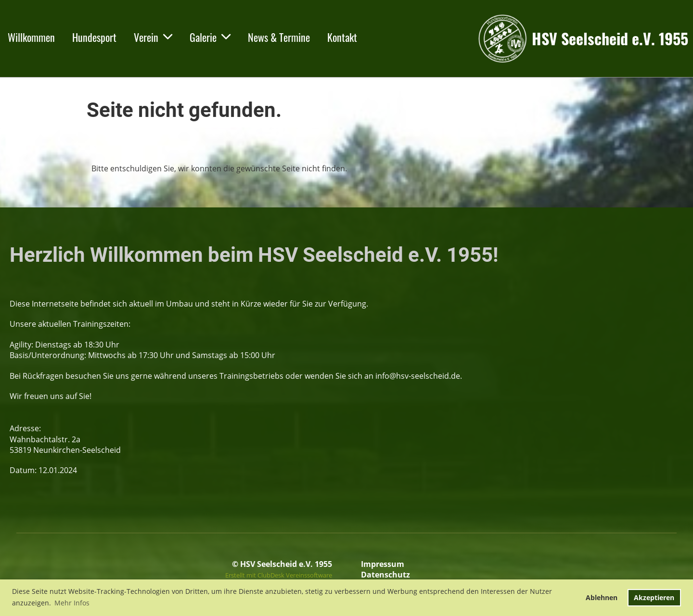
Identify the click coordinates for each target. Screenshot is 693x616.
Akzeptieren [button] (654, 597)
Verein (153, 37)
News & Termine (279, 37)
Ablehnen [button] (602, 597)
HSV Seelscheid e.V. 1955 (610, 39)
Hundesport (94, 37)
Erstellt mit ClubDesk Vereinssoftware (279, 575)
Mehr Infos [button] (72, 603)
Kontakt (342, 37)
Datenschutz (385, 575)
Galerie (210, 37)
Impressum (383, 564)
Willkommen (31, 37)
